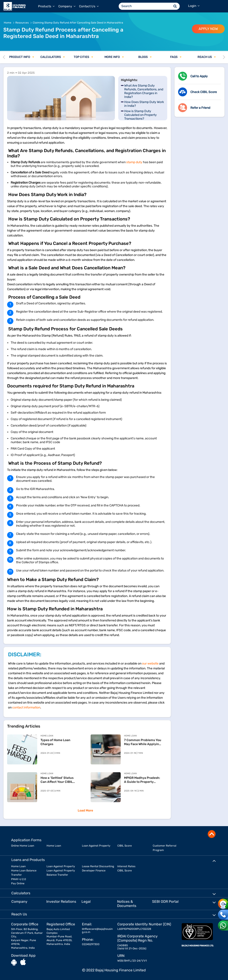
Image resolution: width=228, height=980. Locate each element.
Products (46, 6)
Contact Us (89, 6)
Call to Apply (199, 76)
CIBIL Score (125, 846)
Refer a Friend (200, 108)
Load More (85, 810)
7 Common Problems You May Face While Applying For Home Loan (143, 742)
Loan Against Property (96, 846)
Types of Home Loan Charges (55, 742)
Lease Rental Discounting (98, 866)
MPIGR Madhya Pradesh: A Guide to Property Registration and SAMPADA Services (142, 780)
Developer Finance (94, 871)
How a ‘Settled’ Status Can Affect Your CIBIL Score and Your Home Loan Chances (57, 780)
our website (150, 664)
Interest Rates (126, 866)
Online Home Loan (23, 846)
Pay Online (18, 883)
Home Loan (54, 846)
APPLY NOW (208, 29)
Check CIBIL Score (204, 92)
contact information (26, 707)
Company (67, 6)
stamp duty (134, 162)
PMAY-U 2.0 (19, 879)
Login (194, 6)
